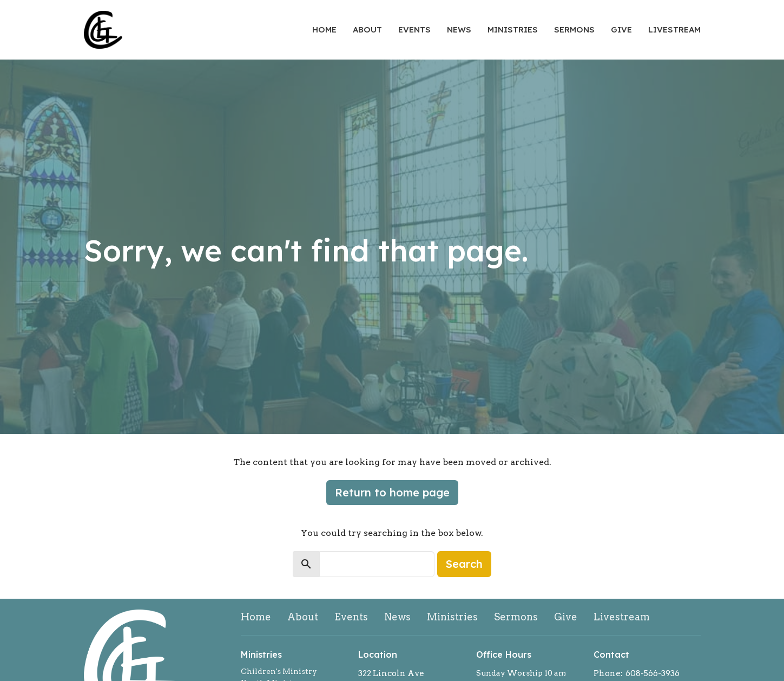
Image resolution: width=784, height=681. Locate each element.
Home (324, 30)
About (367, 30)
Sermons (574, 30)
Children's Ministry (279, 671)
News (459, 30)
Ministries (513, 30)
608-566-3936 (653, 673)
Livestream (674, 30)
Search (464, 564)
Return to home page (392, 492)
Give (621, 30)
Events (414, 30)
